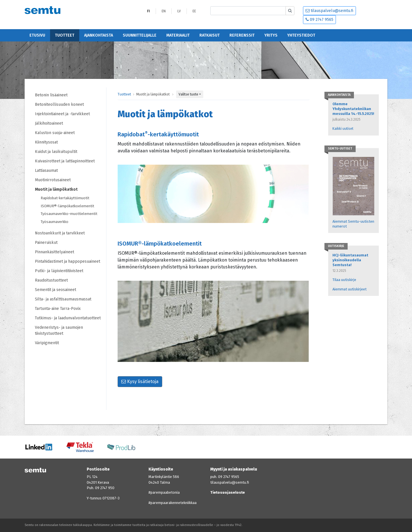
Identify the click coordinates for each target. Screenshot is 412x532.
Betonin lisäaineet (51, 95)
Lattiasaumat (46, 171)
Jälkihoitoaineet (49, 123)
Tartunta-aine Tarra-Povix (58, 309)
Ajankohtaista (99, 35)
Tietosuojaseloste (228, 492)
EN (164, 11)
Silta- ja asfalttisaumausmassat (63, 299)
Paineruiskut (46, 243)
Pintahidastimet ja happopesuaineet (68, 261)
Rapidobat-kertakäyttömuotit (65, 198)
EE (194, 11)
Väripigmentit (47, 343)
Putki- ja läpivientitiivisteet (59, 271)
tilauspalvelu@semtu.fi (329, 11)
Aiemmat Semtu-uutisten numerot (353, 224)
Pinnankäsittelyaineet (55, 252)
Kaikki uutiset (343, 129)
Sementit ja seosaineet (56, 290)
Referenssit (242, 35)
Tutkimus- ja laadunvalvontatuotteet (68, 318)
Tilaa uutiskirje (344, 280)
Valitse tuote (188, 94)
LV (179, 11)
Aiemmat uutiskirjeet (349, 289)
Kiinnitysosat (46, 142)
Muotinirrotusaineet (53, 180)
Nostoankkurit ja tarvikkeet (60, 233)
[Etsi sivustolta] (248, 11)
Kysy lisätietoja (140, 381)
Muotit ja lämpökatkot (56, 189)
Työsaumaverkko (55, 222)
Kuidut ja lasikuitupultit (56, 152)
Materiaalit (178, 35)
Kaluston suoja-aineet (55, 133)
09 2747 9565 (319, 20)
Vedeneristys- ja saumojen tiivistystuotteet (59, 330)
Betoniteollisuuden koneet (59, 104)
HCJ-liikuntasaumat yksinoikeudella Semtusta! (350, 260)
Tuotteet (65, 35)
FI (148, 11)
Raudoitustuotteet (51, 280)
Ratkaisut (210, 35)
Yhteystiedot (301, 35)
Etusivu (37, 35)
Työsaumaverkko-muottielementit (69, 214)
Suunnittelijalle (140, 35)
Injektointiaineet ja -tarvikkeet (62, 114)
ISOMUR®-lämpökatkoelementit (67, 206)
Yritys (271, 35)
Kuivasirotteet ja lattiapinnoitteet (65, 161)
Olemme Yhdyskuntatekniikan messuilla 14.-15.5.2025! (353, 109)
